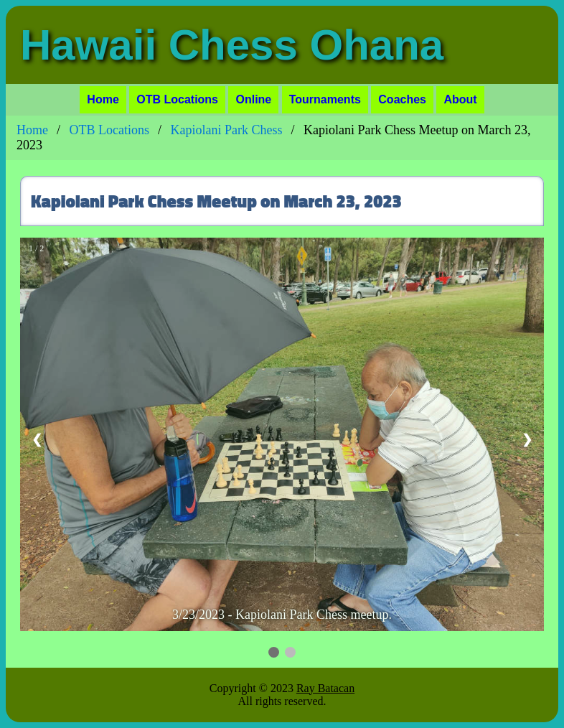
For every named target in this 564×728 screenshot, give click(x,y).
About (460, 99)
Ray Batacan (325, 688)
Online (253, 99)
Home (103, 99)
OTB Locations (177, 99)
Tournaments (325, 99)
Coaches (402, 99)
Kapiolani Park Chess (227, 130)
